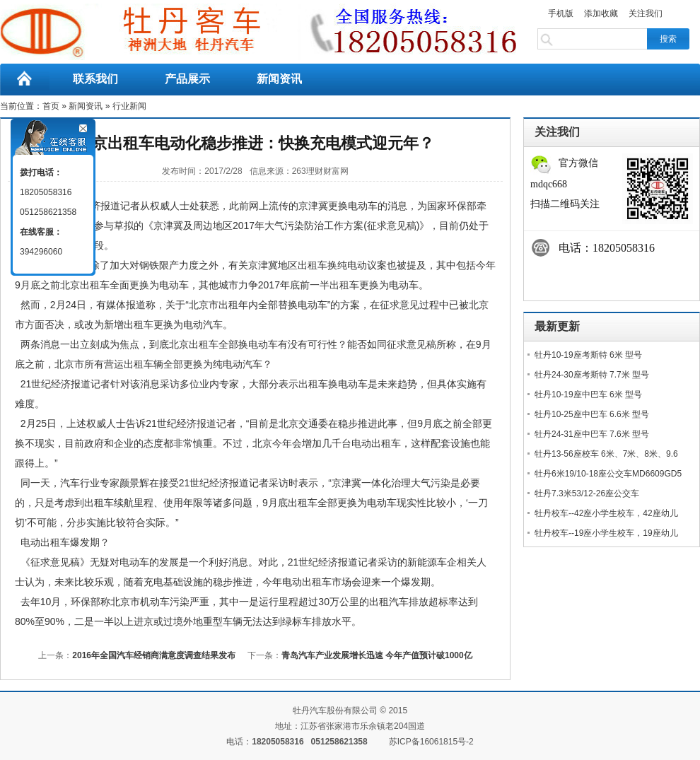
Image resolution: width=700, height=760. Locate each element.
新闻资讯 (279, 79)
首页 (51, 106)
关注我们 (646, 13)
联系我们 (95, 79)
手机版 (561, 13)
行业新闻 (129, 106)
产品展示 (187, 79)
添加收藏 (601, 13)
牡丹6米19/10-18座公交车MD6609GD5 (608, 474)
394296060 (41, 252)
